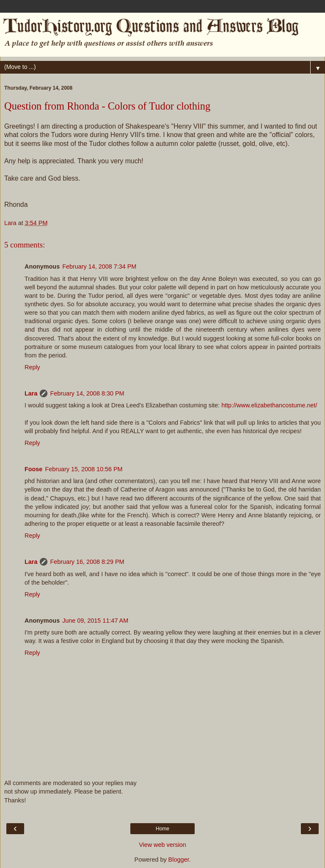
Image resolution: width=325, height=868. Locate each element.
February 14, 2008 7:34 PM (99, 266)
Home (162, 829)
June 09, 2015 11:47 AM (95, 621)
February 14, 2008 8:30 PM (87, 393)
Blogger (179, 860)
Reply (32, 367)
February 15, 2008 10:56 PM (84, 469)
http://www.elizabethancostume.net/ (269, 405)
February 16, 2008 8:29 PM (87, 562)
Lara (31, 393)
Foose (33, 469)
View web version (162, 845)
